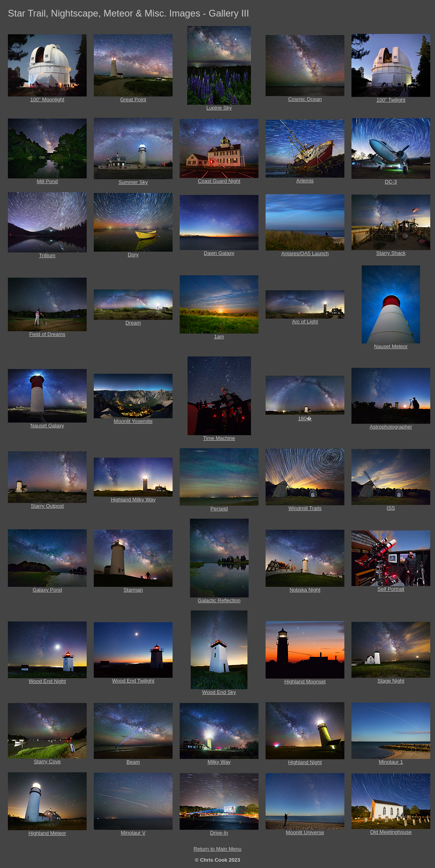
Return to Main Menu (217, 849)
